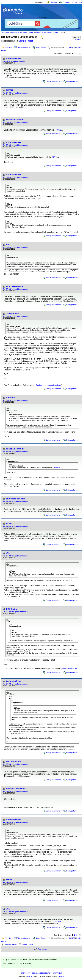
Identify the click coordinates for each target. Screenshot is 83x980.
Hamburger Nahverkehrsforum (46, 32)
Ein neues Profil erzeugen (72, 2)
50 (70, 47)
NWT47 (10, 90)
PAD (8, 244)
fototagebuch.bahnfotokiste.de (49, 385)
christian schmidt (15, 120)
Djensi (9, 880)
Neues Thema (41, 47)
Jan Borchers (13, 314)
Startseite (6, 32)
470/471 (58, 130)
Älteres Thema (27, 944)
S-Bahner (11, 398)
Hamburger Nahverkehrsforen (22, 32)
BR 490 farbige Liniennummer (14, 61)
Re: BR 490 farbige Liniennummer (15, 93)
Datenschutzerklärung (41, 973)
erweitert (78, 40)
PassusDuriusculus (16, 789)
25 (66, 47)
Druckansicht (42, 949)
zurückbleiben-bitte (16, 499)
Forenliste (8, 47)
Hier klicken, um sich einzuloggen (17, 963)
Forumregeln (57, 973)
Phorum (30, 976)
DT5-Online (12, 609)
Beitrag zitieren (72, 81)
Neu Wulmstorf (14, 761)
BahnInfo (61, 976)
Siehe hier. (57, 922)
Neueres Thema (11, 944)
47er (8, 553)
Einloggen (54, 2)
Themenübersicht (24, 47)
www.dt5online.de (69, 669)
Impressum (25, 973)
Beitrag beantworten (54, 81)
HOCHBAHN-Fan (14, 286)
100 (73, 47)
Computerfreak (26, 41)
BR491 (9, 524)
